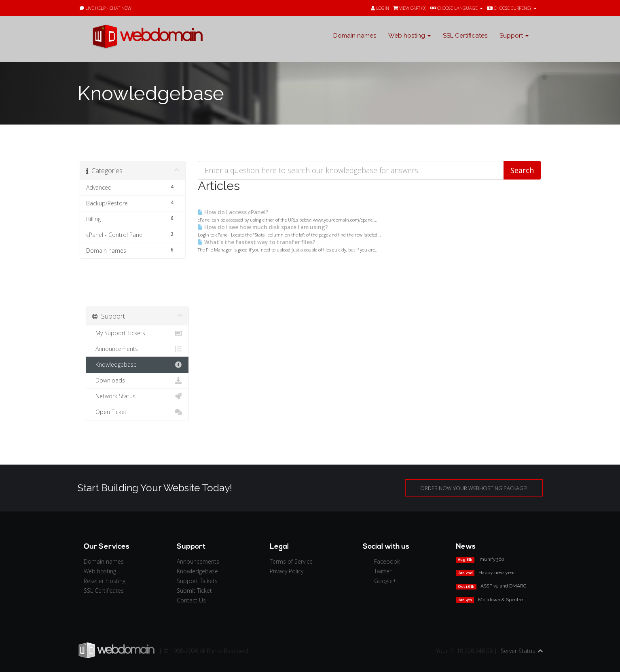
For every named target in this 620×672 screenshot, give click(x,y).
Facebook (387, 561)
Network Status (137, 396)
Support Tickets (197, 581)
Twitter (383, 571)
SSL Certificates (465, 36)
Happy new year (497, 573)
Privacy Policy (287, 571)
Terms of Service (291, 561)
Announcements (137, 349)
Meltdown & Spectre (500, 600)
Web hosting (409, 36)
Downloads (137, 380)
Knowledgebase (137, 365)
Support (514, 36)
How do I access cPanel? (233, 212)
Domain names (355, 36)
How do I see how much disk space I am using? (263, 227)
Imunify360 (491, 559)
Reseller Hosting (105, 581)
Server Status (518, 651)
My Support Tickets (137, 333)
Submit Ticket (194, 591)
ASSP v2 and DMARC (504, 586)
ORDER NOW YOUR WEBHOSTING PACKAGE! (474, 488)
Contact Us (191, 600)
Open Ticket (137, 412)
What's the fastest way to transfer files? (257, 242)
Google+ (385, 581)
